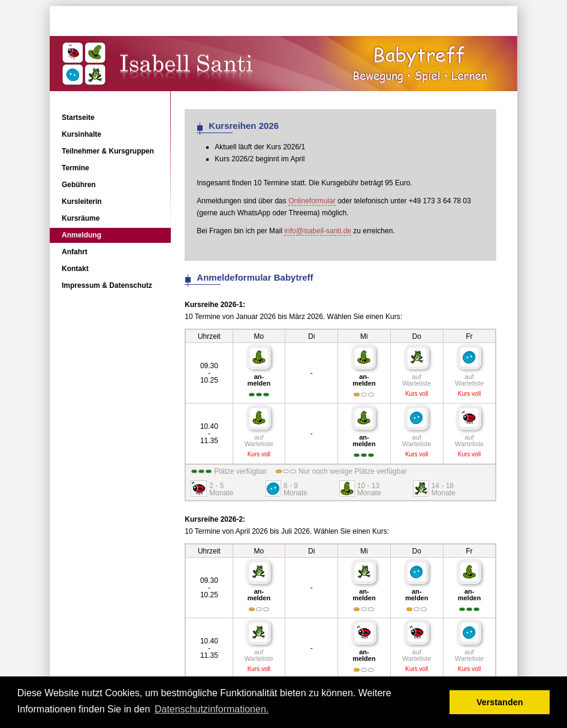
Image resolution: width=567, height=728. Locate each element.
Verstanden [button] (500, 702)
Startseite (78, 118)
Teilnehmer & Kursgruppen (108, 151)
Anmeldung (82, 235)
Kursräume (81, 218)
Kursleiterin (82, 201)
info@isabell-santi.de (318, 231)
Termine (76, 168)
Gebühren (79, 185)
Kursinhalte (82, 134)
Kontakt (75, 269)
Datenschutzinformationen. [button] (212, 709)
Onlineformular (312, 201)
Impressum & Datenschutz (107, 285)
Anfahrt (75, 252)
